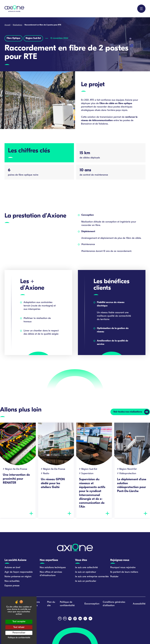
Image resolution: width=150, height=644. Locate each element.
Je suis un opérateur (86, 572)
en (65, 619)
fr (60, 619)
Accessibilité (139, 604)
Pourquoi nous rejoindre (123, 568)
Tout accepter (19, 622)
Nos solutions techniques (53, 568)
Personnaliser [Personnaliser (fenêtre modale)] (19, 633)
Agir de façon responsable (19, 572)
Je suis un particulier (86, 581)
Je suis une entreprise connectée (92, 577)
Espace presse (12, 586)
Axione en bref (12, 568)
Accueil (7, 25)
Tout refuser (19, 627)
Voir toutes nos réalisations (128, 412)
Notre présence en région (18, 577)
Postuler (114, 577)
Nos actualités (12, 581)
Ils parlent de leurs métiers (124, 572)
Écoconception (92, 604)
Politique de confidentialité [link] (19, 638)
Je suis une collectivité (86, 568)
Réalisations (17, 25)
